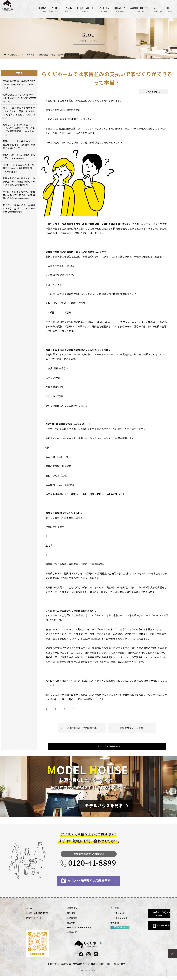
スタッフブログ (17, 55)
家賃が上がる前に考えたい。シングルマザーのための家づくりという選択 (19, 182)
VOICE (158, 9)
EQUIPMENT (85, 9)
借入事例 (99, 926)
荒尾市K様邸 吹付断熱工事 (82, 728)
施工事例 (63, 926)
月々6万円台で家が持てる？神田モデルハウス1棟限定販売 (18, 168)
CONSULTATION (50, 9)
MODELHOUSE (140, 9)
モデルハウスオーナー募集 (72, 931)
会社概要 (99, 912)
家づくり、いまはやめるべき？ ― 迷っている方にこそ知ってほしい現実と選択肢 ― (19, 129)
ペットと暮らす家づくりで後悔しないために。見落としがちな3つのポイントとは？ (19, 113)
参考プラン (64, 912)
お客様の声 (64, 936)
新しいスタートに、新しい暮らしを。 (19, 156)
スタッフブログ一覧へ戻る (106, 750)
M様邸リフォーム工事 (132, 728)
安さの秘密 (64, 921)
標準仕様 (63, 917)
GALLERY (104, 9)
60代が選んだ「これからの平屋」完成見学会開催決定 (19, 98)
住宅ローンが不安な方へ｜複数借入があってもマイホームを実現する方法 (19, 195)
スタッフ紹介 (104, 917)
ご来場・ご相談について (37, 917)
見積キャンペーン (34, 921)
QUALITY (120, 9)
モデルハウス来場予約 (145, 914)
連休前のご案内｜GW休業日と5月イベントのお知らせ (19, 84)
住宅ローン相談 (143, 927)
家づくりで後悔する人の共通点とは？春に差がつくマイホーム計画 (19, 208)
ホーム (29, 912)
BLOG (170, 9)
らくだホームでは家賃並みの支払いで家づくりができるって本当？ (55, 55)
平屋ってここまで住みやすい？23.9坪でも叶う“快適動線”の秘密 (19, 145)
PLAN (69, 9)
